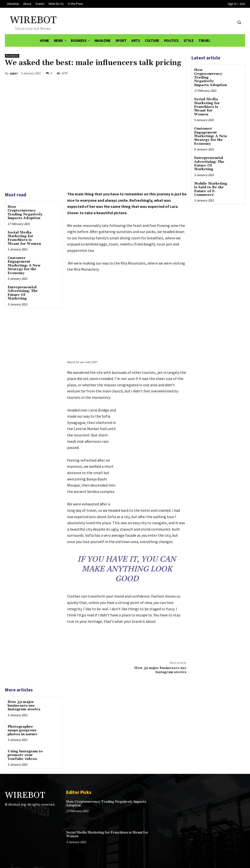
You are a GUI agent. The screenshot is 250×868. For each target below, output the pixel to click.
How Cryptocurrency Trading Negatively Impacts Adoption (25, 212)
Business (12, 56)
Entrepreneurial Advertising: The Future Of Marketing (23, 293)
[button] (239, 22)
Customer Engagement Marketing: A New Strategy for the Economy (24, 266)
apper (14, 73)
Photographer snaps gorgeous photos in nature (23, 730)
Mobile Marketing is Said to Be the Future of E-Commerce (211, 189)
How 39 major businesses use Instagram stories (160, 670)
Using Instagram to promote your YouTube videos (25, 755)
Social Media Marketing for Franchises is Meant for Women (24, 238)
